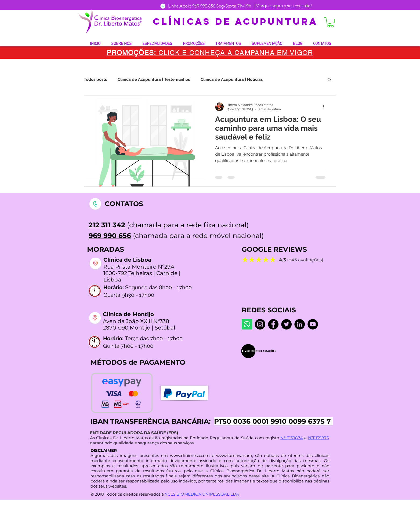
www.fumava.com (234, 455)
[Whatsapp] (247, 324)
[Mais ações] (325, 107)
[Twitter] (286, 324)
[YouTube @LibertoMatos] (313, 324)
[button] (330, 22)
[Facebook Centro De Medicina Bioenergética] (273, 324)
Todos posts (95, 79)
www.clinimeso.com (190, 455)
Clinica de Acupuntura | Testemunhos (154, 79)
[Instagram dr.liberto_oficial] (260, 324)
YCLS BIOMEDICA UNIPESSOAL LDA (202, 494)
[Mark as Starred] (245, 259)
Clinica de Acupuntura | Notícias (232, 79)
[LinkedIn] (300, 324)
